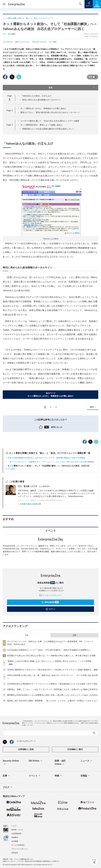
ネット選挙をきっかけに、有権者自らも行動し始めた (43, 108)
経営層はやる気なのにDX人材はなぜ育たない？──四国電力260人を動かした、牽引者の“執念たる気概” (52, 656)
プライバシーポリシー (20, 849)
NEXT (93, 407)
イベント (35, 776)
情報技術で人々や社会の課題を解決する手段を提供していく (48, 129)
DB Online (36, 761)
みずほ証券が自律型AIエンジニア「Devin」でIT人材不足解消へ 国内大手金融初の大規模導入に (49, 650)
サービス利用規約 (18, 845)
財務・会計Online (60, 763)
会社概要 (15, 841)
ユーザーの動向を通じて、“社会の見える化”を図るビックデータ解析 (50, 121)
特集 (58, 776)
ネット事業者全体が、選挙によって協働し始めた (41, 125)
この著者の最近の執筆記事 (29, 504)
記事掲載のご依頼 (26, 749)
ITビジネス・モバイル (39, 42)
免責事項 (15, 837)
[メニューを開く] (4, 4)
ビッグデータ (8, 42)
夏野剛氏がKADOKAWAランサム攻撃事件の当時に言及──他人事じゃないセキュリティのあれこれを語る (52, 695)
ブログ (8, 787)
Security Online (11, 763)
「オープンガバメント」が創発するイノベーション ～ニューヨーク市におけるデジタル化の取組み (51, 462)
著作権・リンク (17, 830)
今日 (27, 635)
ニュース (87, 761)
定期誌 (85, 776)
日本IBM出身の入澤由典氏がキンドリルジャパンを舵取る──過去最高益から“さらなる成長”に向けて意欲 (52, 684)
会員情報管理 (16, 834)
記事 (7, 776)
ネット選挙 (53, 42)
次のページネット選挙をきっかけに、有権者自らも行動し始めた (51, 395)
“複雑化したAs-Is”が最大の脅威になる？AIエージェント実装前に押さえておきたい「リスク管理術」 (50, 661)
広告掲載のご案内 (75, 749)
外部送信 (15, 853)
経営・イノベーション (22, 42)
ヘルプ (14, 826)
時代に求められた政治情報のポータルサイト (41, 100)
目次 (72, 88)
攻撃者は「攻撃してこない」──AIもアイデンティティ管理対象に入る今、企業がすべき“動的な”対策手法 (52, 689)
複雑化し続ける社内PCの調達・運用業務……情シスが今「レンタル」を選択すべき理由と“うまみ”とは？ (52, 701)
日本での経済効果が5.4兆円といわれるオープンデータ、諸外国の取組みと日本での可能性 (46, 458)
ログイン (50, 609)
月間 (74, 635)
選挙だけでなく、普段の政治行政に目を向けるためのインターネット (50, 112)
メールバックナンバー (51, 595)
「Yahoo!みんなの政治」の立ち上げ (36, 96)
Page (9, 110)
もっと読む (10, 469)
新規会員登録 (50, 602)
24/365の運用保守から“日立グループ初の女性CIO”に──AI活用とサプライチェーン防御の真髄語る (49, 670)
